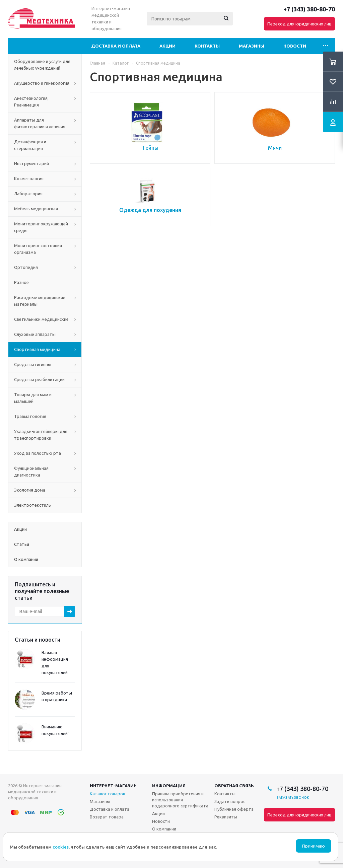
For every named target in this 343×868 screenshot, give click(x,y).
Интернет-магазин (113, 786)
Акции (167, 46)
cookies (61, 847)
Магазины (252, 46)
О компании (164, 829)
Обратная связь (234, 786)
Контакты (207, 46)
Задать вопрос (230, 801)
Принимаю (314, 846)
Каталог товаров (108, 794)
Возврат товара (107, 817)
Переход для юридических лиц (299, 24)
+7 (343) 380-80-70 (309, 9)
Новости (295, 46)
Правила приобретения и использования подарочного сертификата (180, 800)
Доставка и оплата (116, 46)
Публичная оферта (234, 809)
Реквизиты (226, 817)
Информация (169, 786)
